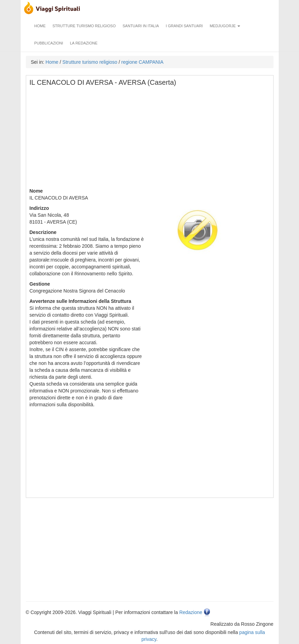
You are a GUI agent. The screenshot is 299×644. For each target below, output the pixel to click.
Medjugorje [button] (225, 26)
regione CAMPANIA (143, 62)
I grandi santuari (184, 26)
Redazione (191, 612)
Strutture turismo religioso (84, 26)
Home (40, 26)
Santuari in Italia (141, 26)
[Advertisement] (150, 139)
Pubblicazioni (49, 43)
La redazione (84, 43)
